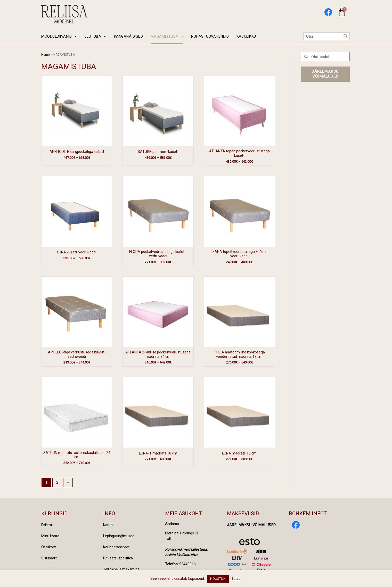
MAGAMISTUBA (167, 36)
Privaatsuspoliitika (118, 558)
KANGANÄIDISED (129, 36)
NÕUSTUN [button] (218, 579)
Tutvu (236, 578)
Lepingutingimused (119, 536)
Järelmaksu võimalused (251, 525)
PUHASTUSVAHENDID (210, 36)
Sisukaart (49, 558)
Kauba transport (116, 547)
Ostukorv (49, 547)
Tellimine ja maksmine (121, 569)
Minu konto (50, 536)
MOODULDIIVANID (59, 36)
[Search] (346, 36)
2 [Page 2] (57, 482)
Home (46, 55)
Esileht (47, 525)
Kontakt (109, 525)
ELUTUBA (95, 36)
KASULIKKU (246, 36)
